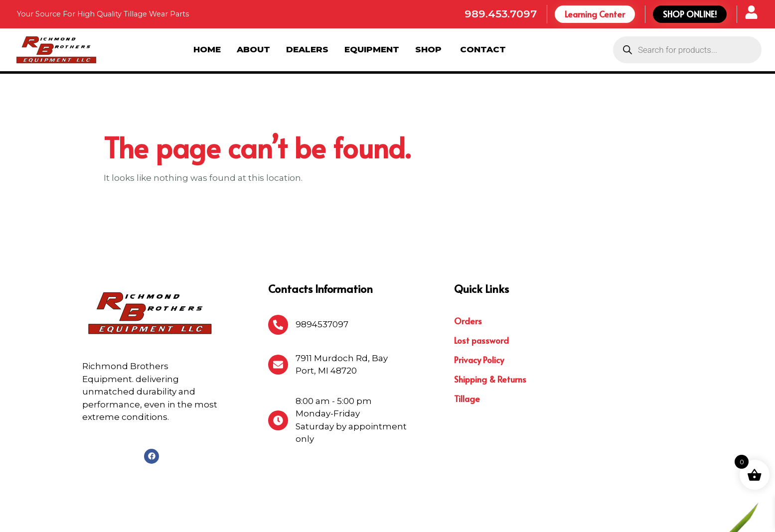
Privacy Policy (479, 307)
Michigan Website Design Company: (663, 515)
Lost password (481, 287)
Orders (468, 268)
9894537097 (322, 271)
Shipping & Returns (490, 326)
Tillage (467, 346)
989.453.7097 (501, 14)
